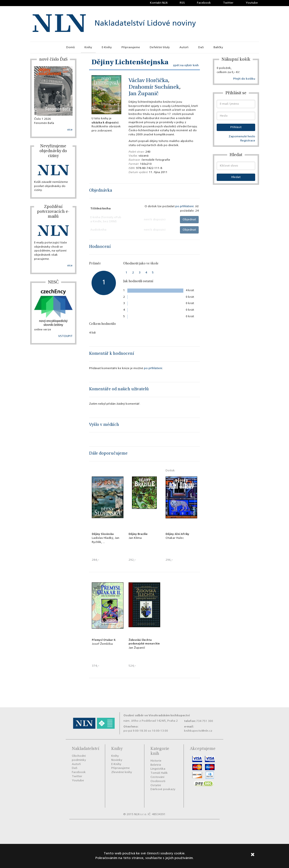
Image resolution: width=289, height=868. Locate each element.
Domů (70, 47)
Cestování (157, 777)
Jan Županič (144, 94)
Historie (156, 761)
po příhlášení (184, 206)
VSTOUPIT (65, 336)
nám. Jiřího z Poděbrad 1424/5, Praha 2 (151, 721)
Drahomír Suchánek (154, 87)
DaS (201, 47)
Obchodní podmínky (79, 758)
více (70, 130)
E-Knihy (107, 47)
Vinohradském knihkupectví (169, 715)
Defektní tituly (160, 47)
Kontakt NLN (159, 3)
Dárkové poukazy (163, 789)
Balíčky (218, 47)
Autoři (184, 47)
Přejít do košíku (244, 79)
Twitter (228, 3)
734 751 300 (205, 721)
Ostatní (156, 785)
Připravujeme (131, 47)
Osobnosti (158, 781)
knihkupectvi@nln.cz (198, 731)
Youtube (252, 3)
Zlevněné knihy (122, 772)
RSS (182, 3)
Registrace (248, 141)
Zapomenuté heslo (242, 137)
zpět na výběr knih (186, 65)
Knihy (88, 47)
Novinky (117, 760)
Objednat (189, 220)
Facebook (204, 3)
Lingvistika (158, 769)
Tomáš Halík (159, 773)
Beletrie (156, 765)
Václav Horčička (148, 81)
